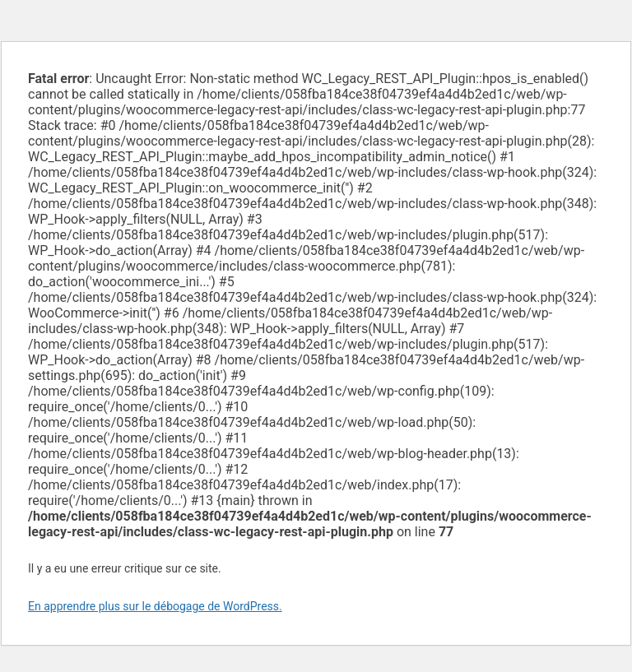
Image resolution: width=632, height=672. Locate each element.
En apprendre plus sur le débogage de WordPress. (155, 606)
